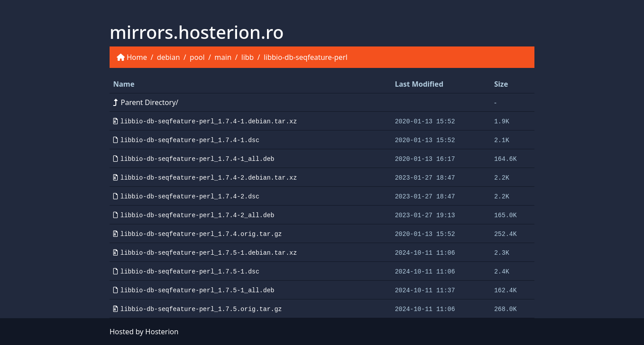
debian (169, 57)
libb (248, 57)
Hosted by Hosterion (144, 332)
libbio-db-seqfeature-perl (305, 57)
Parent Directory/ (146, 102)
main (223, 57)
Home (137, 57)
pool (197, 57)
